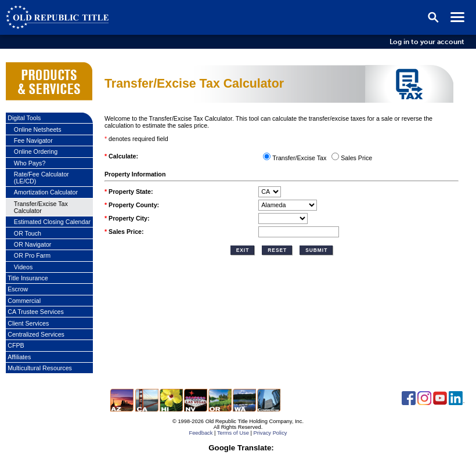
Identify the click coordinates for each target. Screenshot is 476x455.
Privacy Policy (270, 433)
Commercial (24, 301)
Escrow (18, 289)
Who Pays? (30, 163)
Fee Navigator (33, 140)
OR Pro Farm (32, 255)
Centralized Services (36, 334)
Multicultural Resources (40, 368)
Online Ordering (36, 151)
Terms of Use (233, 433)
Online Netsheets (38, 129)
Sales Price (356, 158)
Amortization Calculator (46, 192)
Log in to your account (427, 42)
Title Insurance (28, 278)
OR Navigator (33, 244)
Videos (23, 267)
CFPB (16, 345)
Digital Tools (24, 118)
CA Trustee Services (36, 312)
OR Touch (28, 233)
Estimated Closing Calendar (52, 222)
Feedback (201, 433)
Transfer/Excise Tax (299, 158)
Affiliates (19, 357)
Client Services (28, 323)
